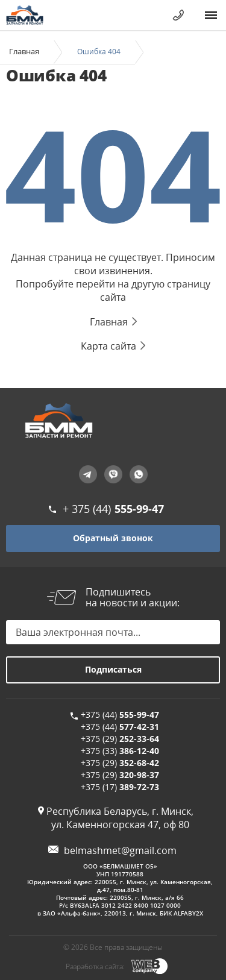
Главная (24, 51)
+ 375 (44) (113, 509)
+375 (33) (120, 751)
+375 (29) (120, 739)
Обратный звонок (113, 538)
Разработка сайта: (95, 966)
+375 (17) (120, 787)
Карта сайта (108, 346)
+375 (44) (120, 715)
